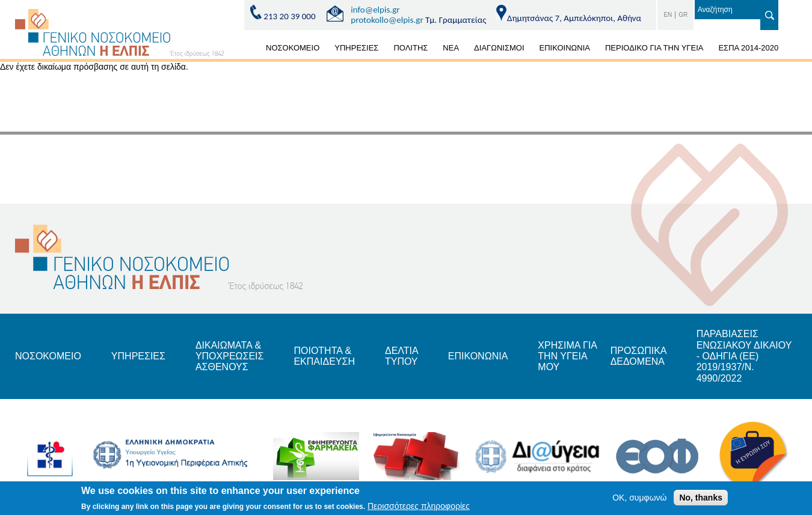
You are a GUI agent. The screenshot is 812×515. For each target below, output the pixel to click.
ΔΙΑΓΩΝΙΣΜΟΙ (499, 48)
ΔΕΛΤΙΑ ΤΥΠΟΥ (401, 356)
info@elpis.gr (375, 10)
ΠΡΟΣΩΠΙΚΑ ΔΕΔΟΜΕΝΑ (638, 356)
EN (668, 15)
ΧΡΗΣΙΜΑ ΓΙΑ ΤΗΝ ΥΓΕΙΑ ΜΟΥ (567, 356)
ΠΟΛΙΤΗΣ (411, 48)
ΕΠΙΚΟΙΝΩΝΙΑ (565, 48)
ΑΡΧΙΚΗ (244, 50)
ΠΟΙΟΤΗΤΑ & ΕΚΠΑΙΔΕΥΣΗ (324, 356)
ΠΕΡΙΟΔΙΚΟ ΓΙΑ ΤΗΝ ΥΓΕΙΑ (654, 48)
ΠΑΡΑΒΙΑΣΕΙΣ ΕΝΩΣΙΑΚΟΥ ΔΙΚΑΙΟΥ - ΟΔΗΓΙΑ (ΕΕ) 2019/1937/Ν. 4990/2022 (744, 356)
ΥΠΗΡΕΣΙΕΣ (356, 48)
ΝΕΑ (451, 48)
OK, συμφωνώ (639, 500)
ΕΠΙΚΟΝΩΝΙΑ (478, 356)
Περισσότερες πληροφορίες (419, 508)
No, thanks (701, 500)
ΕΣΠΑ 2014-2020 (748, 48)
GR (683, 15)
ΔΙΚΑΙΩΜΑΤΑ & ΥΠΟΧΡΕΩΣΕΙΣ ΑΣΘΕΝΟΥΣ (230, 356)
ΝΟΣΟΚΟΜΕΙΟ (293, 48)
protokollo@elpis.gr (387, 20)
